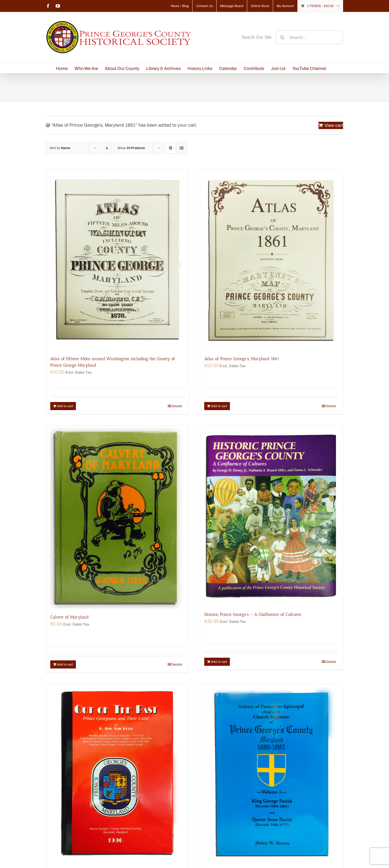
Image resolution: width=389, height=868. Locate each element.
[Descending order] (107, 148)
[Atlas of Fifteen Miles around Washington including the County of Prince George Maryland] (118, 260)
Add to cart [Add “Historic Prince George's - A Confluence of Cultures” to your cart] (219, 662)
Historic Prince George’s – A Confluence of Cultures (253, 614)
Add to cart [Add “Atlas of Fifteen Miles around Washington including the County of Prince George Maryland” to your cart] (65, 406)
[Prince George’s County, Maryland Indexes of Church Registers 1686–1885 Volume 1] (271, 774)
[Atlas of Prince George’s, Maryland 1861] (271, 260)
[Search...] (309, 37)
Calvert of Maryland (69, 617)
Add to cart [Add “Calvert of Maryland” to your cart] (65, 664)
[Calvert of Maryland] (118, 517)
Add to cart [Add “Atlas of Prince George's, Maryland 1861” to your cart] (219, 406)
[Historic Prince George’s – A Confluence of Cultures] (271, 516)
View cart (334, 125)
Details (177, 406)
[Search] (282, 37)
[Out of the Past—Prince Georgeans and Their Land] (118, 774)
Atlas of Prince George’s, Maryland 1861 (242, 359)
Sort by (60, 148)
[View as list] (181, 148)
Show (131, 148)
